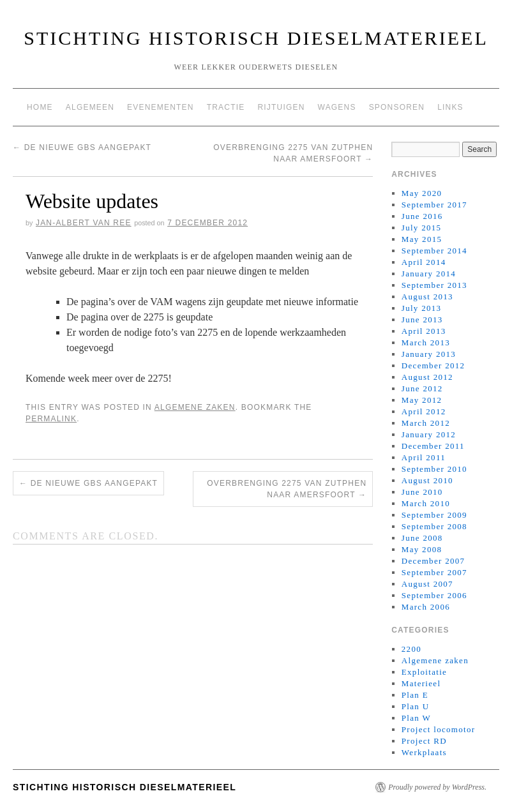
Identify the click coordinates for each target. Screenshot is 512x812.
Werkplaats (424, 752)
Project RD (424, 741)
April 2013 (424, 331)
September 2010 (434, 469)
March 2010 (426, 503)
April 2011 (424, 457)
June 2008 (422, 538)
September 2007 (434, 572)
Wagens (337, 107)
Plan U (416, 706)
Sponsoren (397, 107)
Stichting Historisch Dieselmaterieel (256, 38)
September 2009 (434, 515)
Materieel (421, 683)
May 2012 (422, 400)
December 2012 (433, 365)
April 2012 (424, 411)
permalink (51, 419)
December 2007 (433, 561)
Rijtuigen (281, 107)
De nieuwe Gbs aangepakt (82, 147)
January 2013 (429, 354)
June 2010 (422, 492)
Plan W (416, 718)
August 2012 (427, 377)
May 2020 (422, 193)
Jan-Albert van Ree (84, 223)
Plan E (415, 695)
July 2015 (422, 228)
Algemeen (90, 107)
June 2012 (422, 388)
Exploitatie (424, 672)
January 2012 (429, 434)
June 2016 (422, 216)
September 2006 (434, 595)
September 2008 (434, 526)
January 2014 (429, 274)
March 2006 (426, 607)
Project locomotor (439, 729)
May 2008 (422, 549)
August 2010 (427, 480)
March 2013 (426, 342)
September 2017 (434, 205)
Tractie (226, 107)
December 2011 (433, 446)
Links (450, 107)
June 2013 (422, 320)
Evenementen (161, 107)
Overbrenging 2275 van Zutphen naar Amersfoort (287, 489)
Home (40, 107)
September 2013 (434, 285)
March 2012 (426, 423)
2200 (411, 649)
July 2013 (422, 308)
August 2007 (427, 584)
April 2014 (424, 262)
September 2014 (434, 251)
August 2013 (427, 297)
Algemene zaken (195, 407)
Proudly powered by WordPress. (437, 787)
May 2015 (422, 239)
